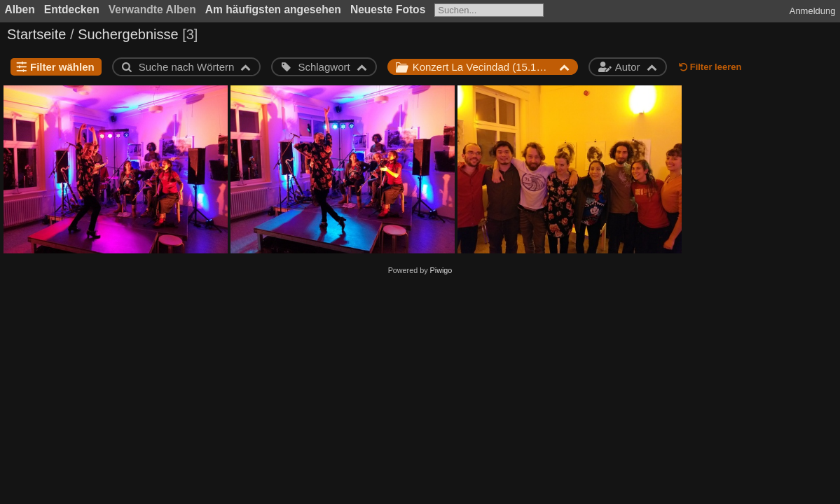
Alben (20, 9)
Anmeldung (813, 11)
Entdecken (72, 9)
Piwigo (441, 270)
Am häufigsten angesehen (273, 9)
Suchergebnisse (128, 34)
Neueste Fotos (388, 9)
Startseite (36, 34)
